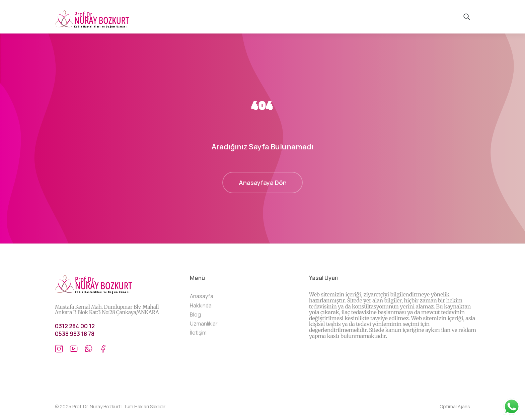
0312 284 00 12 (75, 326)
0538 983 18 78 (75, 334)
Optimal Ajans (455, 406)
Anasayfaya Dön (263, 183)
